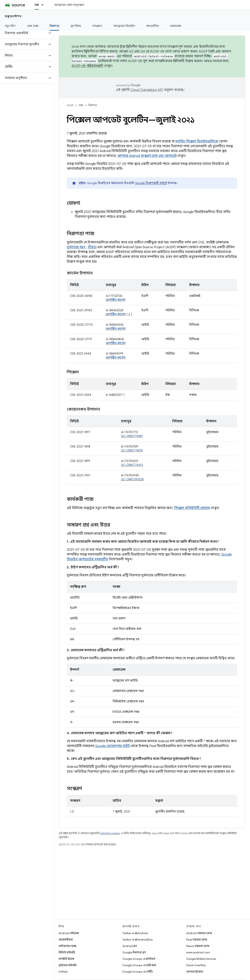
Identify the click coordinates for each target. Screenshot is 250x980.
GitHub (63, 972)
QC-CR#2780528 (132, 479)
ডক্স (81, 105)
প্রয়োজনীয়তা (66, 940)
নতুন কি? (10, 26)
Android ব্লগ (130, 946)
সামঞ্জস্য (97, 26)
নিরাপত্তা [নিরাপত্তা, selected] (54, 26)
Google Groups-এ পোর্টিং (138, 972)
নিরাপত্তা (92, 105)
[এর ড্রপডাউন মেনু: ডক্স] (44, 5)
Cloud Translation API (147, 90)
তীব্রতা (92, 247)
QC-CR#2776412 (132, 465)
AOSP (70, 105)
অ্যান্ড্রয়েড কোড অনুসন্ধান (69, 5)
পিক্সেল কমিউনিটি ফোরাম (192, 508)
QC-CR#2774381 (132, 436)
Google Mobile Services (201, 959)
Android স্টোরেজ (69, 933)
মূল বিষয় (76, 26)
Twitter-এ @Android (135, 933)
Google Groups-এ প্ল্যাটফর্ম (139, 959)
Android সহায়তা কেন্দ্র (199, 933)
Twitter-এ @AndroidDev (138, 940)
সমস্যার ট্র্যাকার (195, 972)
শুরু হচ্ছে (33, 26)
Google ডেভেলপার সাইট (112, 746)
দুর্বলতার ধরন (76, 247)
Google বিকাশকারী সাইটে (151, 183)
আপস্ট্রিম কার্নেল (116, 300)
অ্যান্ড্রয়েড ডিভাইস (124, 26)
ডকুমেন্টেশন (13, 16)
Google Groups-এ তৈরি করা (139, 965)
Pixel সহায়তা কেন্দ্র (197, 940)
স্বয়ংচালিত (153, 26)
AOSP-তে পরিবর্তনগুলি (87, 66)
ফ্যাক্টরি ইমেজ (66, 959)
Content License (110, 833)
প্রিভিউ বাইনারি (67, 952)
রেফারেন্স (175, 26)
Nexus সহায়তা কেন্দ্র (198, 946)
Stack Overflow (196, 965)
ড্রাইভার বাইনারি (67, 965)
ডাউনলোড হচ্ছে (67, 946)
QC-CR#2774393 (132, 451)
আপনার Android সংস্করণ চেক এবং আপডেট (147, 156)
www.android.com (198, 952)
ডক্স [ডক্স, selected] (37, 5)
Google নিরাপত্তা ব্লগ (134, 952)
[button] (24, 33)
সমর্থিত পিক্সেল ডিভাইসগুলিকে (197, 141)
